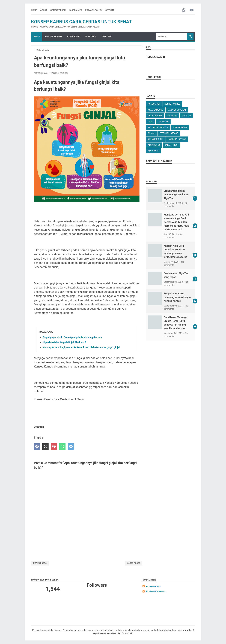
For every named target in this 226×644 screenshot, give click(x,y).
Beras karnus (180, 127)
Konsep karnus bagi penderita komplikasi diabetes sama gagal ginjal (81, 347)
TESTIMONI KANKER (177, 139)
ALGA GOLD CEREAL (177, 110)
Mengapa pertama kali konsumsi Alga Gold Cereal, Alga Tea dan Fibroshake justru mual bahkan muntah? (177, 222)
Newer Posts (40, 563)
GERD (150, 122)
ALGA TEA (107, 37)
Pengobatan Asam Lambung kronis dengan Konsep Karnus (177, 297)
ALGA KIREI (172, 116)
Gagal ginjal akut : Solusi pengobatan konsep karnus (72, 337)
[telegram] (71, 447)
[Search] (172, 37)
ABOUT (44, 10)
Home (34, 10)
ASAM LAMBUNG (156, 110)
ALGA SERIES (154, 145)
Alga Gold (163, 122)
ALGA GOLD (91, 37)
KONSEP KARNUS (53, 37)
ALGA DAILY (153, 151)
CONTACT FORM (58, 10)
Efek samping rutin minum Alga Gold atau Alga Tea (176, 195)
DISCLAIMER (76, 10)
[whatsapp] (62, 447)
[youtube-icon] (192, 10)
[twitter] (45, 447)
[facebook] (37, 447)
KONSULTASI (73, 37)
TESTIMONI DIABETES (158, 127)
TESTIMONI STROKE (169, 133)
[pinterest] (54, 447)
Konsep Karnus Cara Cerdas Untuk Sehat (81, 22)
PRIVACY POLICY (94, 10)
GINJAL (151, 133)
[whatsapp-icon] (184, 10)
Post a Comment (60, 73)
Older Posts (134, 563)
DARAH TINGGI (171, 145)
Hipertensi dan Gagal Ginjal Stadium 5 (64, 342)
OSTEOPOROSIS (155, 139)
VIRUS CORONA (155, 116)
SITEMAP (110, 10)
